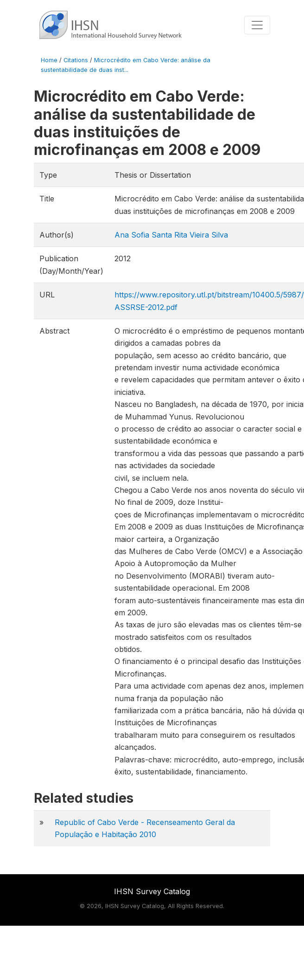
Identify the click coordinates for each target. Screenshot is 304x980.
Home (49, 60)
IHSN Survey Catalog (152, 891)
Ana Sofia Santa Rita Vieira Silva (171, 235)
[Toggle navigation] (257, 25)
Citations (76, 60)
